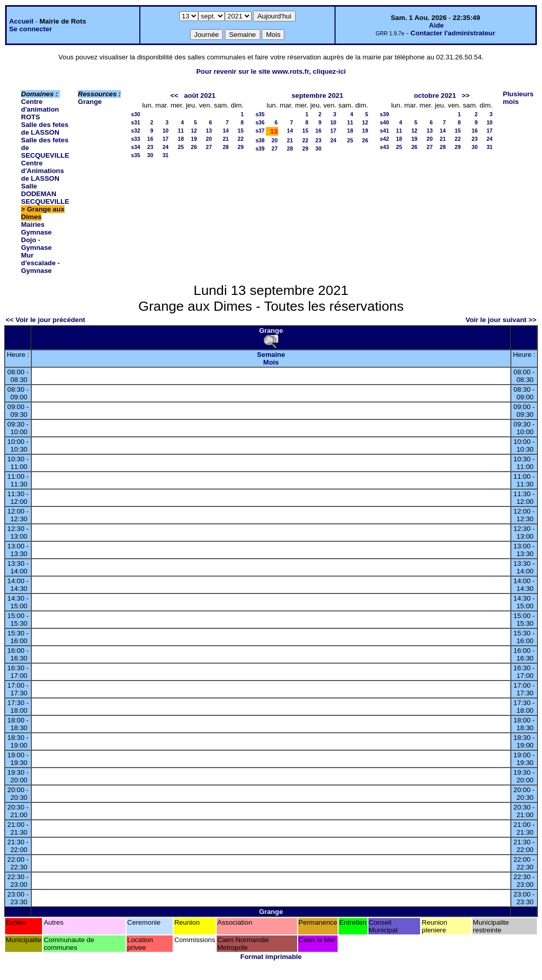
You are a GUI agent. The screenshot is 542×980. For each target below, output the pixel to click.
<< (175, 95)
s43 (385, 147)
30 (150, 155)
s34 (136, 147)
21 (226, 139)
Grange (90, 102)
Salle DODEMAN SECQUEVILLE (45, 194)
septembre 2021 (317, 95)
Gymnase (36, 232)
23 (150, 147)
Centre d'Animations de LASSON (43, 171)
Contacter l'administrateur (453, 33)
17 (165, 139)
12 (194, 131)
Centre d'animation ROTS (40, 109)
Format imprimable (271, 957)
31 (165, 155)
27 (209, 147)
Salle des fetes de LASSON (45, 129)
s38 (260, 140)
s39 (260, 148)
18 (181, 139)
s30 (136, 114)
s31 (136, 122)
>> (466, 95)
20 (209, 139)
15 (241, 131)
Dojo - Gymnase (36, 244)
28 (226, 147)
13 (209, 131)
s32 (136, 131)
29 (241, 147)
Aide (436, 25)
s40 (385, 122)
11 (181, 131)
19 (194, 139)
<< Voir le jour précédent (45, 320)
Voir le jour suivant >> (501, 320)
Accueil (21, 21)
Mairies (33, 225)
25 (181, 147)
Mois (271, 362)
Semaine (271, 355)
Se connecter (31, 29)
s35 (136, 155)
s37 (260, 131)
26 (194, 147)
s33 (136, 139)
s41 (385, 131)
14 (226, 131)
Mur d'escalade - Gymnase (40, 263)
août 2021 (200, 95)
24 (165, 147)
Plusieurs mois (518, 98)
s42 (385, 139)
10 (165, 131)
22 (241, 139)
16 (150, 139)
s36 (260, 122)
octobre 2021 (435, 95)
